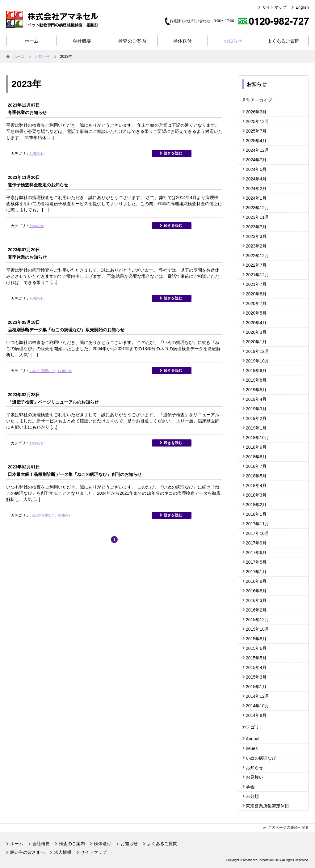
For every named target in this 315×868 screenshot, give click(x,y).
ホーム (32, 41)
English (302, 7)
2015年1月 (256, 687)
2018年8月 (256, 457)
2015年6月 (256, 648)
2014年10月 (257, 706)
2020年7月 (256, 303)
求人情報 (63, 852)
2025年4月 (256, 141)
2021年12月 (257, 275)
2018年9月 (256, 447)
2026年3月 (256, 112)
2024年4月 (256, 179)
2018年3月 (256, 495)
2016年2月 (256, 610)
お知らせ (233, 41)
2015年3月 (256, 677)
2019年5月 (256, 390)
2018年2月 (256, 505)
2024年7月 (256, 160)
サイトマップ (274, 7)
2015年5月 (256, 658)
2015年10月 (257, 629)
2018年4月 (256, 485)
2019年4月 (256, 399)
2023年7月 (256, 227)
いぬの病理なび (42, 371)
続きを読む (173, 153)
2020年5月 (256, 313)
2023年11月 (257, 217)
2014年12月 (257, 696)
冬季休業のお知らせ (27, 112)
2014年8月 (256, 715)
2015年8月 (256, 639)
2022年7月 (256, 265)
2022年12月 (257, 256)
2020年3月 (256, 332)
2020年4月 (256, 323)
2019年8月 (256, 380)
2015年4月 (256, 667)
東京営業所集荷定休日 (267, 806)
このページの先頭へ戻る (288, 828)
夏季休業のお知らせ (27, 257)
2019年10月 (257, 361)
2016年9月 (256, 581)
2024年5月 (256, 169)
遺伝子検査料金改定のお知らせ (38, 185)
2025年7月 (256, 131)
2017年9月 (256, 543)
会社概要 (82, 41)
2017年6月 (256, 553)
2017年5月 (256, 562)
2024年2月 (256, 188)
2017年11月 (257, 524)
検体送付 (183, 41)
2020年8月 (256, 294)
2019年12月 (257, 351)
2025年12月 (257, 121)
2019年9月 (256, 370)
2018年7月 (256, 466)
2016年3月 (256, 600)
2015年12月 (257, 620)
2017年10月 (257, 533)
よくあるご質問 (283, 41)
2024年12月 (257, 150)
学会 (250, 787)
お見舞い (254, 777)
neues (252, 748)
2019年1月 (256, 428)
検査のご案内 (132, 41)
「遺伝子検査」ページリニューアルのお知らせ (53, 402)
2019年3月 (256, 409)
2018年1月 (256, 514)
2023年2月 (256, 246)
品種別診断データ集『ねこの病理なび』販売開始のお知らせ (66, 330)
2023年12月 (257, 208)
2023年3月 (256, 236)
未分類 (252, 796)
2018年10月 (257, 438)
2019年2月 (256, 418)
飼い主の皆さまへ (27, 852)
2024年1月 (256, 198)
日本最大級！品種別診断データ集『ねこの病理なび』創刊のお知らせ (75, 474)
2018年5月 (256, 476)
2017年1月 (256, 572)
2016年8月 (256, 591)
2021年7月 (256, 284)
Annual (253, 739)
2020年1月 (256, 342)
